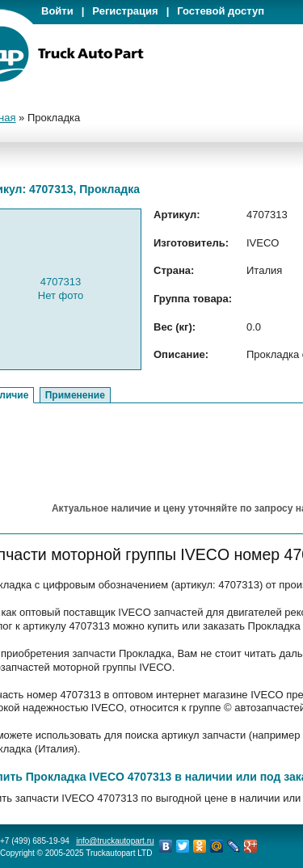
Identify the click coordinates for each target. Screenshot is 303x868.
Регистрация (125, 11)
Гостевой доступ (221, 11)
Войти (57, 11)
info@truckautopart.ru (115, 841)
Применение (75, 395)
